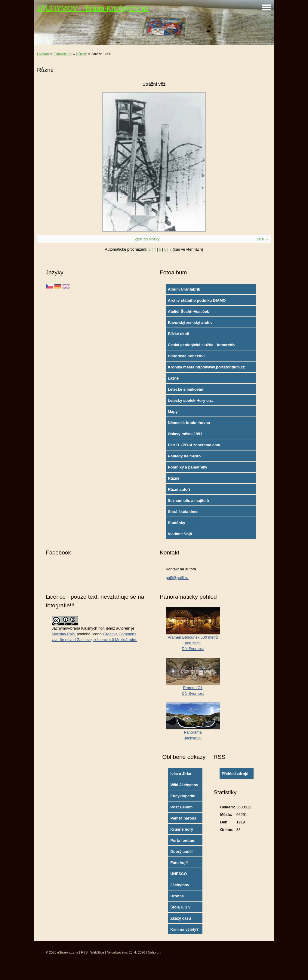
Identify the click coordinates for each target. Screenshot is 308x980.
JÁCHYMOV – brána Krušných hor (93, 8)
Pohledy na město (184, 456)
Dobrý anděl (181, 852)
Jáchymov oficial (180, 886)
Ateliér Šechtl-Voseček (188, 311)
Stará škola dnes (183, 512)
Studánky (177, 523)
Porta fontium (183, 840)
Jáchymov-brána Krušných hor (78, 628)
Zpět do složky (147, 239)
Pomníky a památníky (188, 467)
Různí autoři (179, 489)
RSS (84, 952)
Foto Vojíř (179, 863)
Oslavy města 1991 (185, 434)
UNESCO (179, 874)
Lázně (173, 378)
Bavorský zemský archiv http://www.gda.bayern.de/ (192, 324)
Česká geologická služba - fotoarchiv (202, 345)
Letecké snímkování (186, 389)
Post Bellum (181, 807)
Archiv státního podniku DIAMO (197, 300)
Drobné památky (178, 897)
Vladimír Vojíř (180, 534)
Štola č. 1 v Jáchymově (181, 908)
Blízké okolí (178, 334)
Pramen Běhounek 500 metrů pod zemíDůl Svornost (193, 643)
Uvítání (43, 54)
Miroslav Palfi (63, 634)
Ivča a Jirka (181, 774)
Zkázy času (180, 918)
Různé (81, 54)
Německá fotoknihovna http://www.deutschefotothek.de (197, 424)
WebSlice (97, 952)
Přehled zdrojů (235, 774)
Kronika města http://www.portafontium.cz (206, 367)
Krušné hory (182, 829)
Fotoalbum (63, 54)
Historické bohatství (186, 356)
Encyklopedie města (183, 797)
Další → (262, 239)
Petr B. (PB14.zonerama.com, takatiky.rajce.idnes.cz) (195, 446)
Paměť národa (183, 818)
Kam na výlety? (184, 929)
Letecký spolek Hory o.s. (190, 400)
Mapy (173, 412)
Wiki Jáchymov (184, 785)
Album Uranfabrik (184, 289)
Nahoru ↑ (154, 952)
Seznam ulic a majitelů (188, 501)
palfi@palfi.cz (177, 578)
